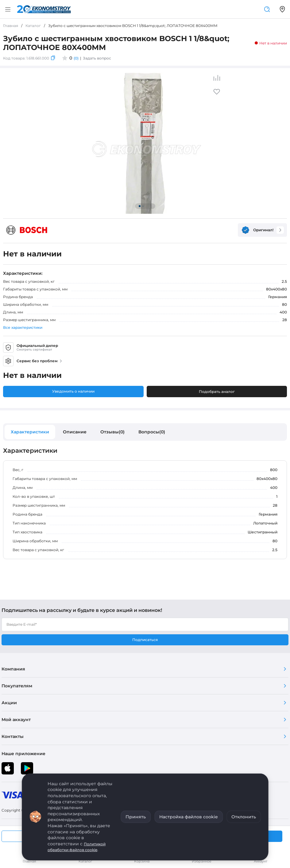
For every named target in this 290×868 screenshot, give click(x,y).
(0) (76, 58)
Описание (75, 432)
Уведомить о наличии (73, 391)
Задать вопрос (97, 58)
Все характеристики (23, 327)
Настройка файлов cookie (189, 817)
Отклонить (244, 817)
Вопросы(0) (152, 432)
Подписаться (145, 640)
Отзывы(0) (112, 432)
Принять (136, 817)
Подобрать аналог (217, 392)
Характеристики (30, 432)
